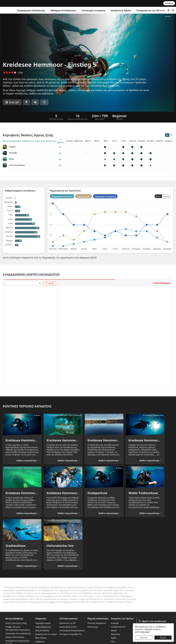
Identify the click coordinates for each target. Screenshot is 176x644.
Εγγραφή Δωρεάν (43, 623)
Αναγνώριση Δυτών (68, 627)
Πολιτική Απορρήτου (97, 623)
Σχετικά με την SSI (68, 623)
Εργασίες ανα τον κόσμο (46, 634)
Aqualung (115, 634)
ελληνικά (144, 638)
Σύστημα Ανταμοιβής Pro (71, 634)
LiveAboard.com (118, 627)
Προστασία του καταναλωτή (18, 633)
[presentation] (23, 284)
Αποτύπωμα (93, 627)
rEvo (113, 641)
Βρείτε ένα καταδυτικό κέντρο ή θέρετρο (153, 623)
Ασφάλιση (40, 641)
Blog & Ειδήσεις (42, 630)
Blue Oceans (41, 638)
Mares (114, 630)
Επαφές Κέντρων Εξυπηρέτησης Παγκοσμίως (18, 628)
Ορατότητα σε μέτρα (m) (105, 197)
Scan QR (12, 102)
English (163, 638)
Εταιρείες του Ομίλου (122, 619)
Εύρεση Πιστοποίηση (15, 637)
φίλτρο (50, 283)
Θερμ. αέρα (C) (83, 197)
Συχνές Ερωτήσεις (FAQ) (16, 623)
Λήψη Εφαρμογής (43, 627)
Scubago (115, 623)
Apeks (114, 638)
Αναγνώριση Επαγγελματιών (72, 630)
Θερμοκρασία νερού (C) (62, 197)
